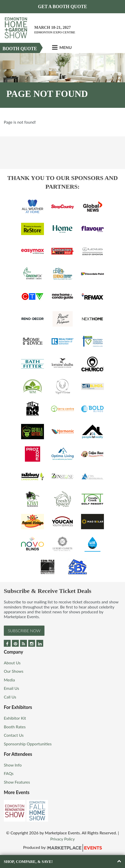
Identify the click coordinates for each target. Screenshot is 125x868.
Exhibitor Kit (15, 718)
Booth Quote (20, 49)
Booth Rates (15, 727)
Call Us (10, 697)
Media (9, 680)
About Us (12, 663)
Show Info (13, 765)
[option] (63, 80)
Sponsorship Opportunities (28, 744)
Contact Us (14, 735)
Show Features (17, 782)
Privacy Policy (63, 839)
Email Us (11, 688)
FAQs (9, 773)
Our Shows (14, 671)
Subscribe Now (24, 631)
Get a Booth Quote (62, 7)
